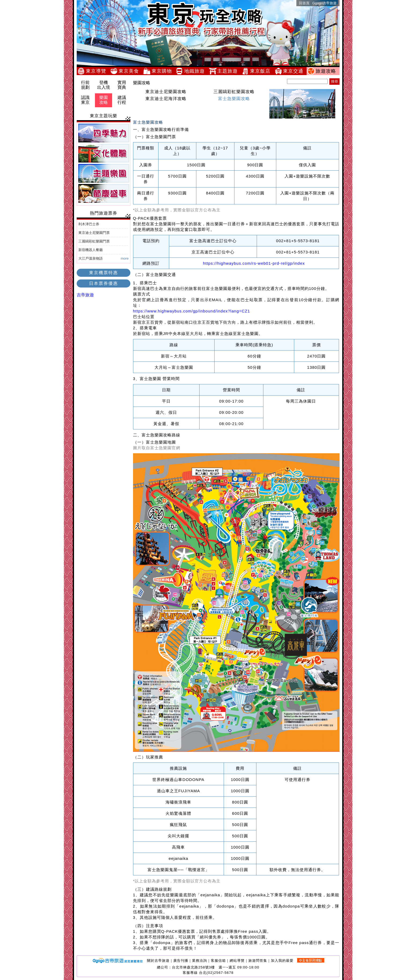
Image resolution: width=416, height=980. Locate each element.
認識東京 (85, 100)
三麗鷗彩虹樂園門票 (94, 241)
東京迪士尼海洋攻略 (166, 99)
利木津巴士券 (89, 224)
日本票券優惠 (104, 283)
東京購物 (163, 71)
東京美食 (130, 71)
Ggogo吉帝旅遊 (324, 3)
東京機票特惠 (104, 273)
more (125, 258)
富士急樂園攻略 (243, 99)
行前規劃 (85, 85)
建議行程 (122, 100)
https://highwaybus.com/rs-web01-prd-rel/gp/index (254, 263)
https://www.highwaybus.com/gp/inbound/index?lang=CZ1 (192, 311)
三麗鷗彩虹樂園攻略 (240, 92)
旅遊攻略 (327, 71)
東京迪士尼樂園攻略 (166, 92)
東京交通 (295, 71)
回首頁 (304, 3)
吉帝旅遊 (85, 295)
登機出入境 (104, 85)
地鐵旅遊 (196, 71)
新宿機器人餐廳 (91, 250)
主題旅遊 (229, 71)
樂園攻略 (104, 100)
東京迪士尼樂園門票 (94, 233)
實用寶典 (122, 85)
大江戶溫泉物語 (91, 258)
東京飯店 (262, 71)
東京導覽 (98, 71)
